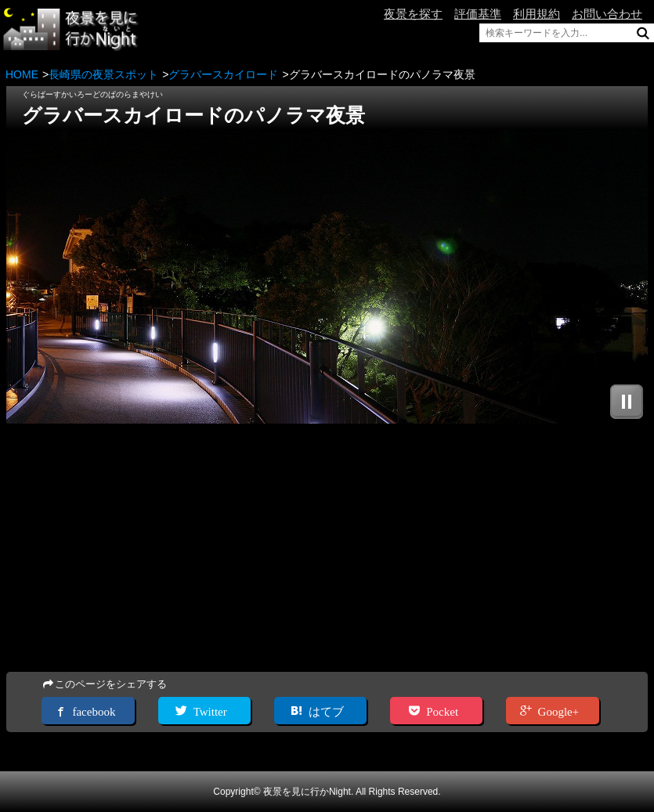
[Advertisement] (327, 549)
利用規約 (537, 14)
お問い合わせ (607, 14)
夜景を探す (413, 14)
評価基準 (478, 14)
